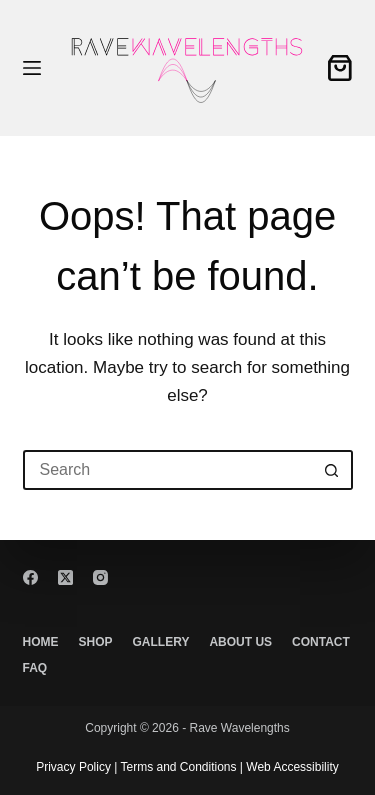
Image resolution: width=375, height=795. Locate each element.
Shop (96, 642)
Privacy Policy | (76, 767)
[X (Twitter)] (65, 577)
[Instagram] (100, 577)
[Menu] (32, 68)
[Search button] (333, 470)
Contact (321, 642)
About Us (240, 642)
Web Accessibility (291, 767)
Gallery (161, 642)
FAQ (35, 668)
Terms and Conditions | (180, 767)
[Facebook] (30, 577)
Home (41, 642)
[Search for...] (168, 470)
